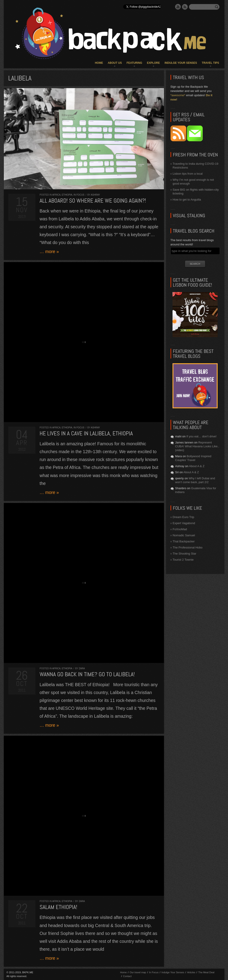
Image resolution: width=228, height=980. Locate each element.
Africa (56, 195)
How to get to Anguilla (187, 200)
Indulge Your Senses (181, 63)
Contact (127, 976)
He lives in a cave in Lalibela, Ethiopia (86, 433)
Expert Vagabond (184, 523)
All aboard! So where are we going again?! (93, 201)
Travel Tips (211, 63)
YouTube (178, 7)
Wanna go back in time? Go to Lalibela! (87, 674)
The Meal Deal (206, 972)
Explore (153, 63)
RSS (185, 7)
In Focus (79, 195)
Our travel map (138, 972)
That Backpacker (184, 541)
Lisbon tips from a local (188, 174)
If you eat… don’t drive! (201, 436)
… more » (49, 251)
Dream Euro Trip (183, 517)
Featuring (134, 63)
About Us (115, 63)
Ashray (95, 195)
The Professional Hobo (188, 547)
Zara (82, 668)
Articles (191, 972)
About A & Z (197, 466)
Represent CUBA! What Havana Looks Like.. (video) (197, 446)
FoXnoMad (180, 529)
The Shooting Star (185, 554)
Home (99, 63)
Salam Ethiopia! (59, 907)
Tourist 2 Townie (183, 560)
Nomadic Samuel (184, 535)
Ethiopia (67, 195)
